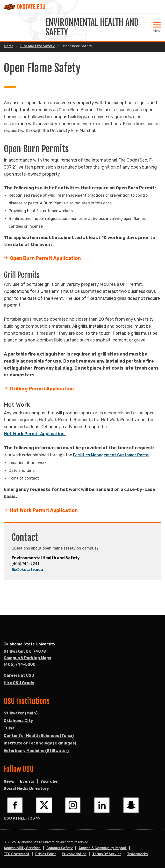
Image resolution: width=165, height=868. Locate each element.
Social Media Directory (26, 788)
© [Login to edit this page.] (5, 842)
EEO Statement (17, 854)
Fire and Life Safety (37, 46)
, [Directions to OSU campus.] (25, 651)
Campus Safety (60, 848)
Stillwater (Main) (21, 713)
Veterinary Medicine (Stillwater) (36, 751)
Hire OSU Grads (19, 683)
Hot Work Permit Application (44, 510)
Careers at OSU (19, 675)
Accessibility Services (22, 848)
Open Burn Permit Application (45, 258)
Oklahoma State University (29, 644)
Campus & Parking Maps (27, 658)
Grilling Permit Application (42, 389)
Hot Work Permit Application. (35, 434)
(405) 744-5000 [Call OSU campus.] (20, 664)
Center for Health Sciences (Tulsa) (39, 736)
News (9, 781)
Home (9, 46)
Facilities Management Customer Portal (111, 455)
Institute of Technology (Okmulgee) (40, 743)
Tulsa (9, 728)
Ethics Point (46, 854)
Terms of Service (107, 854)
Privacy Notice (74, 854)
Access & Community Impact (103, 848)
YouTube (49, 781)
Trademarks (137, 854)
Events (27, 781)
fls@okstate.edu (27, 570)
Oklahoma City (18, 721)
